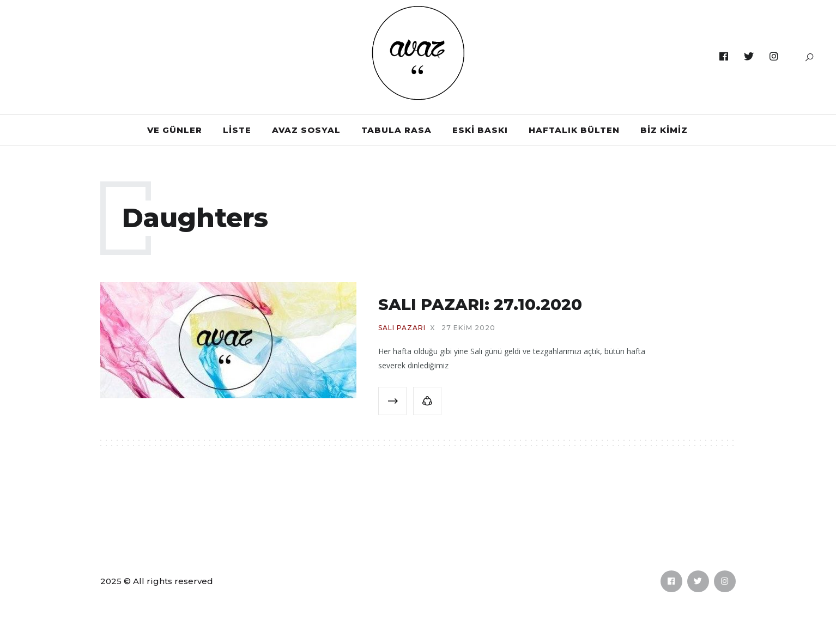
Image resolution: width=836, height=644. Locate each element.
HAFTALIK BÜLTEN (574, 130)
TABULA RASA (396, 130)
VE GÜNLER (175, 130)
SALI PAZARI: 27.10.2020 (480, 304)
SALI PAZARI (402, 328)
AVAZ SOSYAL (306, 130)
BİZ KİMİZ (664, 130)
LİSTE (237, 130)
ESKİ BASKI (480, 130)
